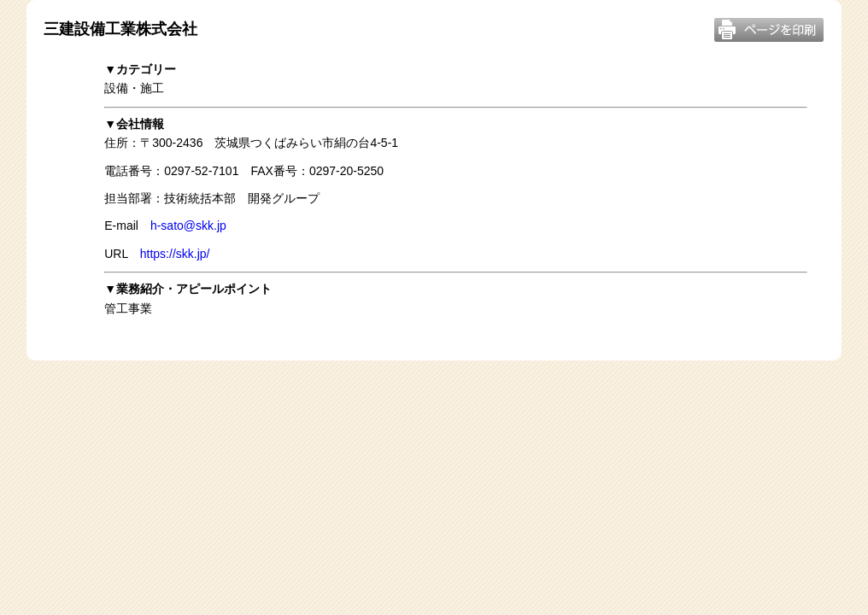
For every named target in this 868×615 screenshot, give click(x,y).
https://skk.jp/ (175, 254)
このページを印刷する (769, 30)
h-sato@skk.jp (188, 225)
